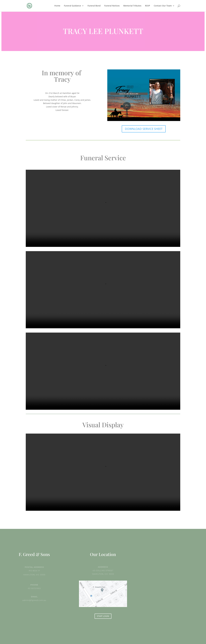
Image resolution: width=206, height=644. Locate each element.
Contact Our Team (163, 6)
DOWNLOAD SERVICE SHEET (144, 129)
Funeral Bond (94, 6)
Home (57, 6)
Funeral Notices (112, 6)
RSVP (148, 6)
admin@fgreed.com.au (34, 600)
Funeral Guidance (72, 6)
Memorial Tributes (132, 6)
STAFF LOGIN (103, 616)
